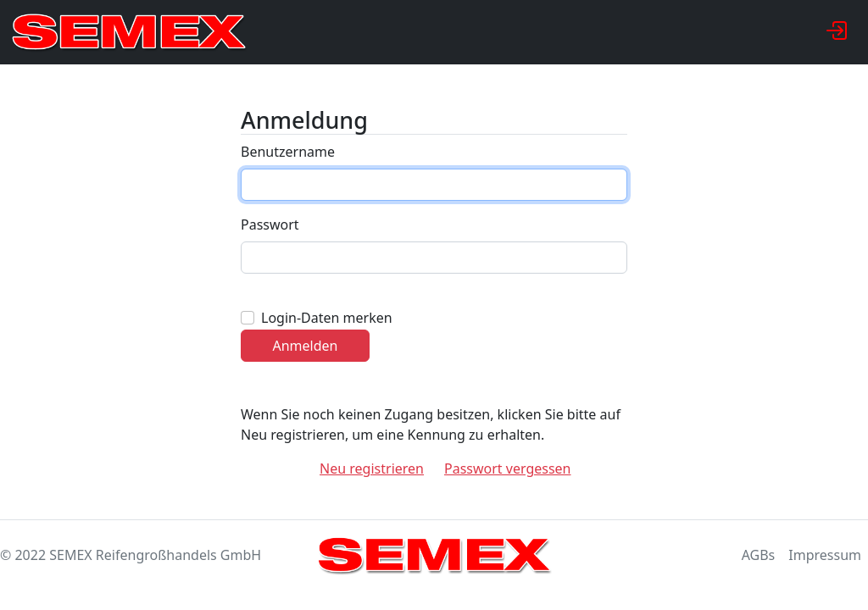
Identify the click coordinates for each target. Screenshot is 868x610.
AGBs (759, 555)
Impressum (825, 555)
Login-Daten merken (327, 318)
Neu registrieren (372, 469)
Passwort (270, 225)
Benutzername (288, 152)
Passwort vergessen (508, 469)
